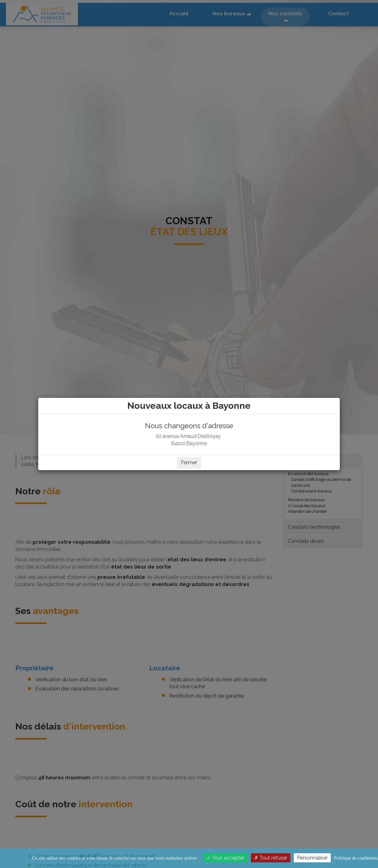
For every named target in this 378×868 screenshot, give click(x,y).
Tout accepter (225, 858)
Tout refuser (271, 858)
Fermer (189, 463)
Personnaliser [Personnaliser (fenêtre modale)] (312, 858)
